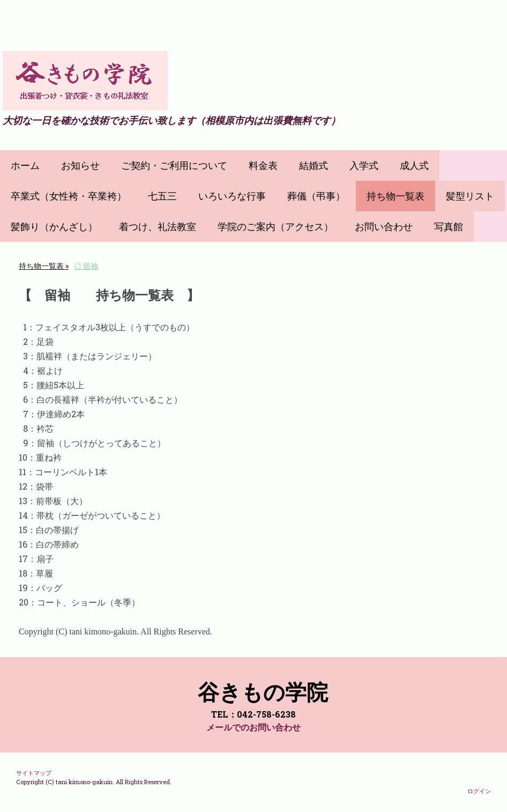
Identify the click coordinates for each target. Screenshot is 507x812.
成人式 (414, 165)
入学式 (364, 165)
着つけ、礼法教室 (158, 227)
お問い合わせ (384, 227)
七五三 (162, 196)
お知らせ (80, 165)
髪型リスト (470, 196)
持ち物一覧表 (396, 196)
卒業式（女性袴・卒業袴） (69, 196)
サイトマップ (34, 773)
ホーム (25, 165)
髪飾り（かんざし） (54, 227)
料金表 (263, 165)
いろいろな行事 (232, 196)
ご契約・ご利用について (174, 165)
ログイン (479, 791)
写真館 (449, 227)
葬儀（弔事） (316, 196)
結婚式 (314, 165)
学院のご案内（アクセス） (275, 227)
